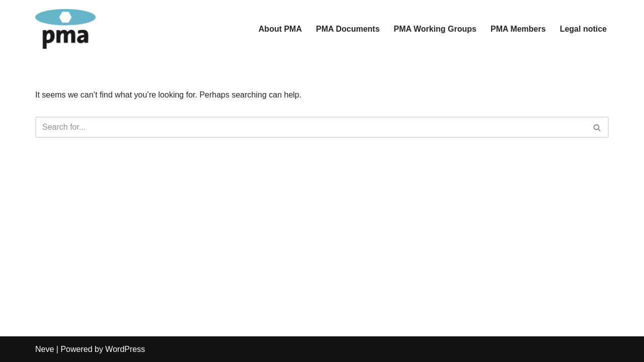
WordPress (125, 349)
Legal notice (583, 29)
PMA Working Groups (435, 29)
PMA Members (518, 29)
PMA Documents (348, 29)
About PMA (280, 29)
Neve (45, 349)
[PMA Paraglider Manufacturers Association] (65, 29)
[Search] (311, 127)
